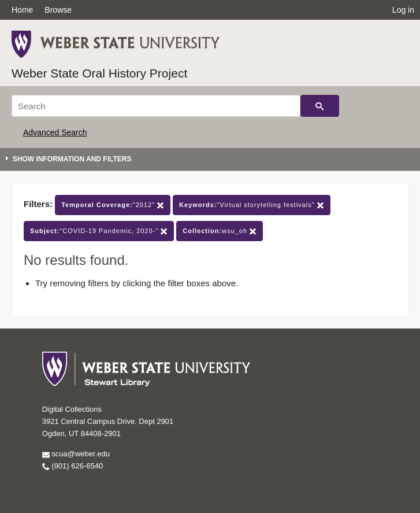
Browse (58, 10)
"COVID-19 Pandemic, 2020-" (99, 231)
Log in (403, 10)
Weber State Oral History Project (99, 73)
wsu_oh (220, 231)
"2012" (113, 205)
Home (22, 10)
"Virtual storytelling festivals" (252, 205)
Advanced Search (55, 132)
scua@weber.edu (76, 454)
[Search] (156, 106)
